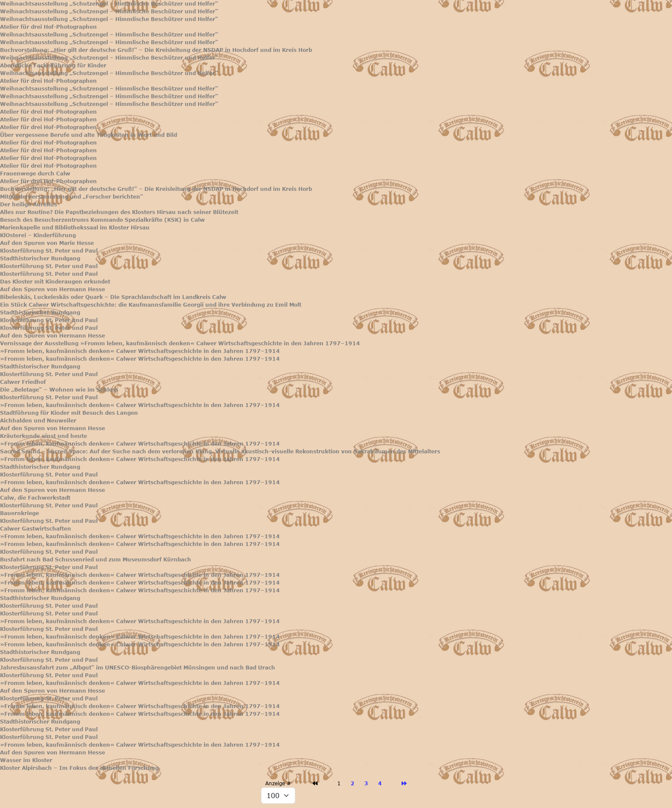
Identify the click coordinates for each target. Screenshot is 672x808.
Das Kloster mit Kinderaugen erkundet (55, 282)
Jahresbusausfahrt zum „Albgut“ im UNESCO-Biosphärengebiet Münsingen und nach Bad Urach (138, 668)
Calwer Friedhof (23, 382)
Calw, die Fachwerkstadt (35, 498)
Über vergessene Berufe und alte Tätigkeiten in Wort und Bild (88, 135)
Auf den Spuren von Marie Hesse (47, 243)
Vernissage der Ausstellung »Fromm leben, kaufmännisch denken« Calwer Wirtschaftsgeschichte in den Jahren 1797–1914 (180, 343)
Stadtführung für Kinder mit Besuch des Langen (69, 413)
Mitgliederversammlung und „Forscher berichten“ (72, 197)
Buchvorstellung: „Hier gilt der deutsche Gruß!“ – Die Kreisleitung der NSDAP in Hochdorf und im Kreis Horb (156, 50)
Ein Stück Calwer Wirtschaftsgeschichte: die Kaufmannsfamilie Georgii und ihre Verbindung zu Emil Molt (151, 305)
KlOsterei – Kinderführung (38, 235)
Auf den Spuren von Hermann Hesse (52, 289)
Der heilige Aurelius (28, 204)
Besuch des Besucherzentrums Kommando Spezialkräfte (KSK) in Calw (102, 220)
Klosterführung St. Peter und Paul (49, 251)
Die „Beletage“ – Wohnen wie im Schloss (59, 390)
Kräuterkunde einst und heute (43, 436)
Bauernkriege (19, 513)
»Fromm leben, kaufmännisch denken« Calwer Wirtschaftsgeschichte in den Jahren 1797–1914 (140, 351)
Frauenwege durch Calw (35, 173)
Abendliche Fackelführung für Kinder (53, 65)
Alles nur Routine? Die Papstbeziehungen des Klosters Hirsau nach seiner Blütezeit (119, 212)
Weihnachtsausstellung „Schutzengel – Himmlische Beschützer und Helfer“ (109, 4)
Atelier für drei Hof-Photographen (48, 27)
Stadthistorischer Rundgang (40, 258)
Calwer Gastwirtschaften (36, 529)
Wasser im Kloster (26, 760)
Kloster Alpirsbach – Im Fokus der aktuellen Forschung (79, 768)
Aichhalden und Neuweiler (38, 421)
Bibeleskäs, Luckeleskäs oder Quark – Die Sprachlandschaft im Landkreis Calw (113, 297)
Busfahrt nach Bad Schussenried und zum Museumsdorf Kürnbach (96, 559)
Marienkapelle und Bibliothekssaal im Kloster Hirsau (75, 228)
